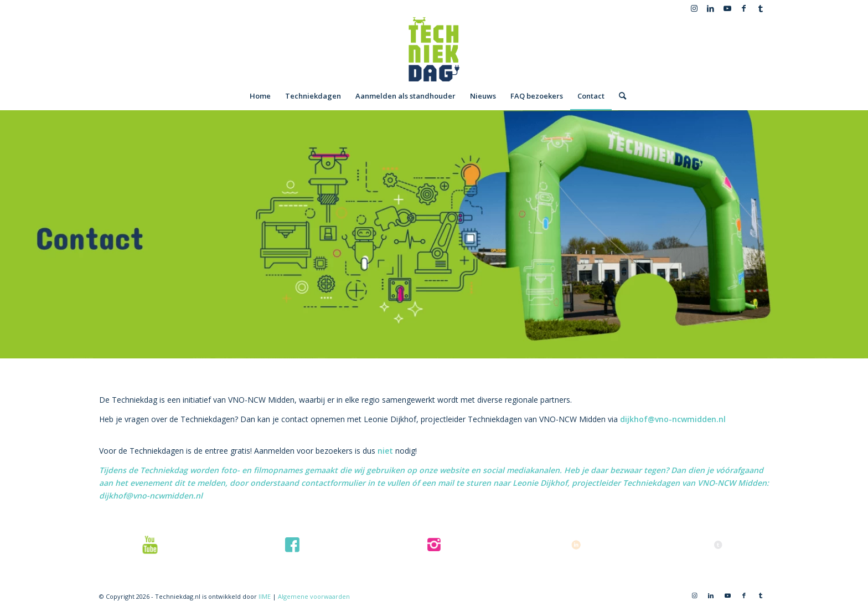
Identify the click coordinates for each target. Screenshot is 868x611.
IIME (265, 596)
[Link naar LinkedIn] (711, 8)
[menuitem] (260, 96)
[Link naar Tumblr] (761, 8)
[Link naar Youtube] (727, 8)
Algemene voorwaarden (314, 596)
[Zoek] (619, 96)
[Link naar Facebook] (744, 8)
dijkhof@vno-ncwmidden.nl (673, 419)
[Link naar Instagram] (694, 8)
